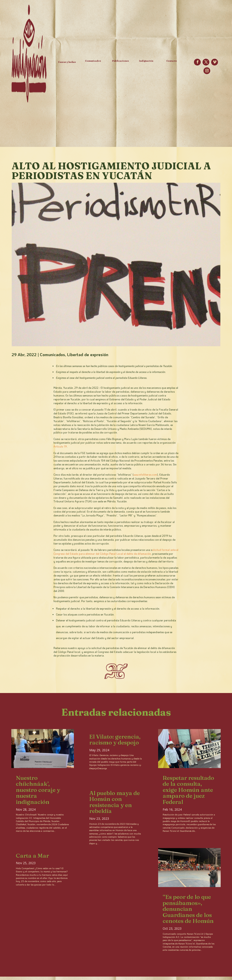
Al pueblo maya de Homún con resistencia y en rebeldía (115, 802)
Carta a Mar (32, 856)
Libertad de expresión (88, 355)
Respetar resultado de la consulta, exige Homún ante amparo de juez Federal (188, 790)
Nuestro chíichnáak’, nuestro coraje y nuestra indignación (38, 790)
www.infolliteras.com (145, 475)
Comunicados (52, 355)
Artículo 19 (60, 446)
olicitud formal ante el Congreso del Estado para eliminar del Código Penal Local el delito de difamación (116, 552)
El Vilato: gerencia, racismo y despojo (115, 740)
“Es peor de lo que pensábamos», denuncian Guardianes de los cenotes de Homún (188, 909)
